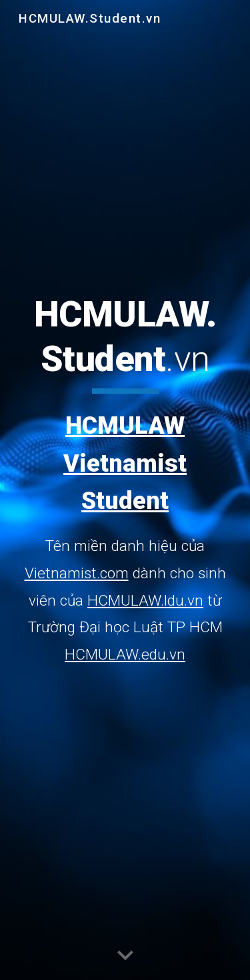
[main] (125, 481)
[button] (125, 956)
